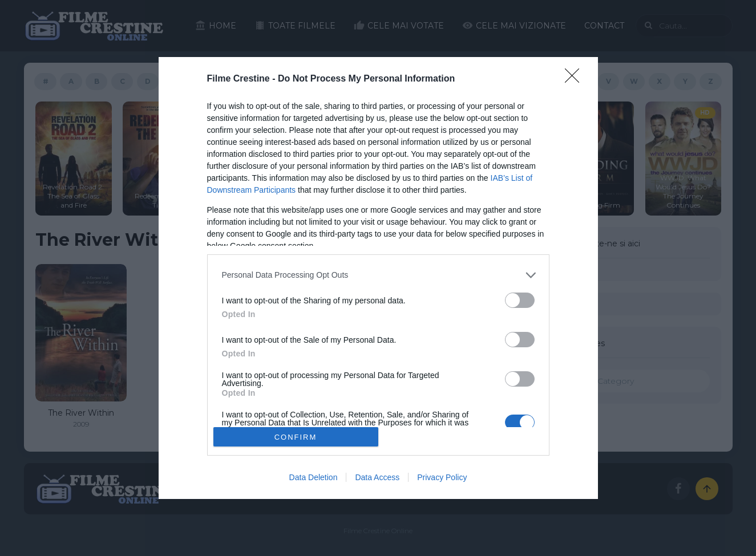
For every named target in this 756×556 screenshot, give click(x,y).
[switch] (520, 300)
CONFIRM (296, 437)
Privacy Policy (442, 477)
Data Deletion (314, 477)
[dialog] (378, 278)
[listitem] (378, 275)
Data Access (377, 477)
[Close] (576, 79)
